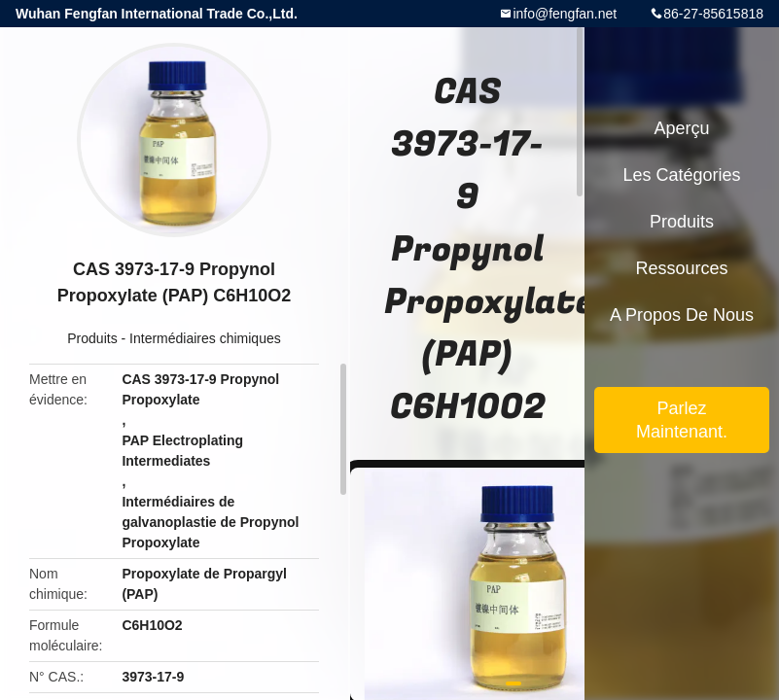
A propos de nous (682, 315)
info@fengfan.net (565, 14)
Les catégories (681, 175)
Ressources (681, 268)
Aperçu (681, 128)
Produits (92, 338)
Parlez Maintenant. (682, 420)
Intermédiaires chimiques (205, 338)
